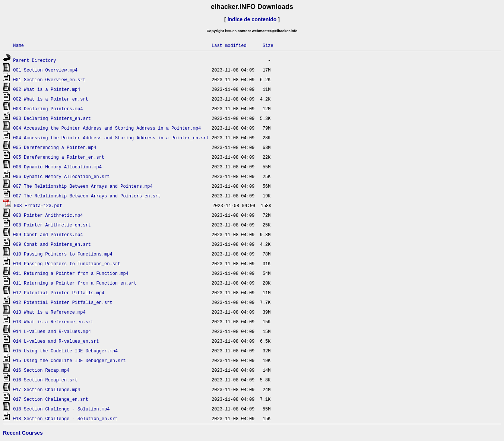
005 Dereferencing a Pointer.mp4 (55, 147)
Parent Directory (34, 60)
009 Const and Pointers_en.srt (52, 244)
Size (268, 45)
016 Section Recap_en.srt (45, 380)
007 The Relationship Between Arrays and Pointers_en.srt (87, 196)
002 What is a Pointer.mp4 (47, 89)
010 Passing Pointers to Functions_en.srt (67, 264)
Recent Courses (23, 433)
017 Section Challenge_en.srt (51, 399)
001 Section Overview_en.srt (49, 80)
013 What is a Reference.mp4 (49, 312)
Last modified (229, 45)
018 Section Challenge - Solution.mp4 (61, 409)
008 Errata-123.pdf (38, 205)
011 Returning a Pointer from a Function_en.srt (75, 283)
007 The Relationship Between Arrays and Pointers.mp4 (83, 186)
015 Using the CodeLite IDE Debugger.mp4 (65, 351)
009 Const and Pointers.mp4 (48, 234)
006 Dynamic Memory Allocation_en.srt (61, 176)
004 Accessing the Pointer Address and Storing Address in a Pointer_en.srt (111, 138)
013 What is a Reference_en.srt (53, 322)
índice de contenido (252, 19)
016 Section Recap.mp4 (41, 370)
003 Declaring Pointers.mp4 (48, 109)
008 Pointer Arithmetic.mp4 (48, 215)
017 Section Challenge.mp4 (47, 389)
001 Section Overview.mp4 (45, 70)
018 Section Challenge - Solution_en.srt (65, 418)
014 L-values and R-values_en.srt (56, 341)
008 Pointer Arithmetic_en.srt (52, 225)
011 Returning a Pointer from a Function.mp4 (71, 273)
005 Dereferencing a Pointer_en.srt (59, 157)
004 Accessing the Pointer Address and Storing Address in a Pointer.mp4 (107, 128)
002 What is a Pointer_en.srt (51, 99)
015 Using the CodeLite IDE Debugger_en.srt (69, 360)
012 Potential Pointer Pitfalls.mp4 (59, 293)
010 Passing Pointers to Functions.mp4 (63, 254)
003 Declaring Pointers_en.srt (52, 118)
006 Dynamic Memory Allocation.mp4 (57, 167)
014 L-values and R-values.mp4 (52, 331)
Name (18, 45)
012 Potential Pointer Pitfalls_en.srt (63, 302)
